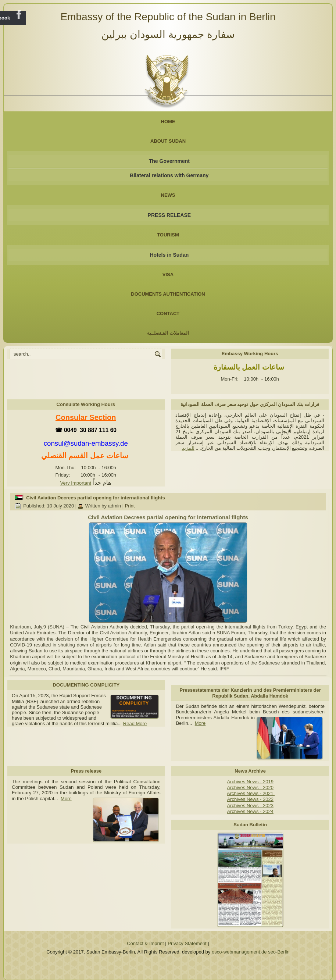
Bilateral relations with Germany (169, 175)
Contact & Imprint (145, 943)
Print (130, 506)
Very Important (76, 483)
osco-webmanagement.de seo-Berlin (251, 952)
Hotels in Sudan (169, 255)
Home (168, 122)
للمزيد (188, 448)
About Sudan (168, 141)
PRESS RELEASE (169, 215)
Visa (168, 275)
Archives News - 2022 (250, 799)
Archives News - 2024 (250, 811)
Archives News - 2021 (251, 793)
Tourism (168, 235)
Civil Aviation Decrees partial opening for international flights (96, 498)
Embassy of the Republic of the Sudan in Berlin (168, 17)
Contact (168, 313)
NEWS (168, 195)
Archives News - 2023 (250, 806)
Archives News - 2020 (250, 787)
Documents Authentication (168, 294)
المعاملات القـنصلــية (168, 333)
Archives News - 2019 (250, 782)
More (200, 723)
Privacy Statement (187, 943)
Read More (135, 724)
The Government (169, 161)
